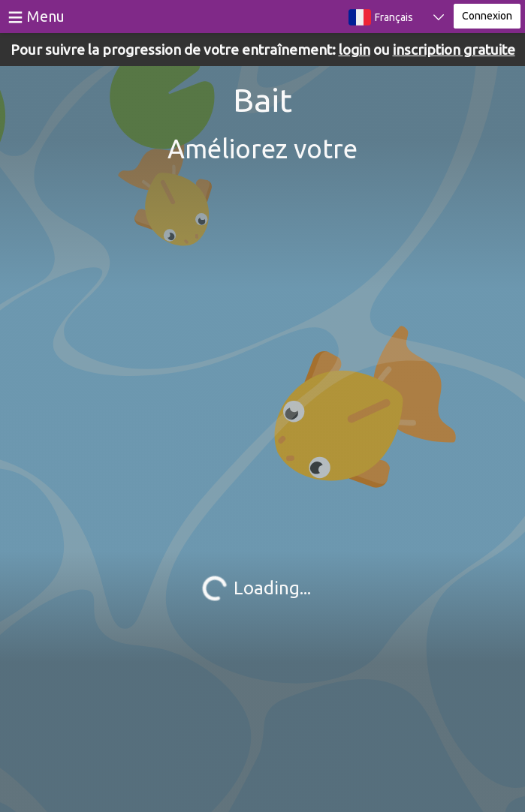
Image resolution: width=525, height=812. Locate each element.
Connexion (487, 16)
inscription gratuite (454, 50)
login (355, 50)
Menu (46, 16)
